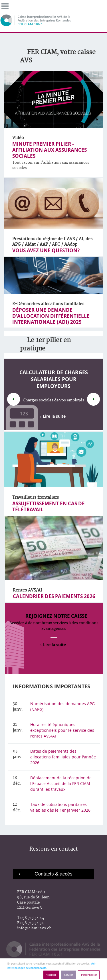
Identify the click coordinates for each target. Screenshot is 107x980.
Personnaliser (89, 975)
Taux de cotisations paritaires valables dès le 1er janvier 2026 (60, 807)
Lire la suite (54, 416)
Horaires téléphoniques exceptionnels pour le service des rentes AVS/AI (62, 730)
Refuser (68, 975)
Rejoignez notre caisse (56, 616)
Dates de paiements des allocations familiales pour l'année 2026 (63, 757)
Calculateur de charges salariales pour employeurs (54, 379)
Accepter (51, 975)
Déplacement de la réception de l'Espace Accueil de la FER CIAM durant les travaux (61, 783)
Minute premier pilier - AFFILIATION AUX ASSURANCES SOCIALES (50, 150)
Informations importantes (52, 686)
